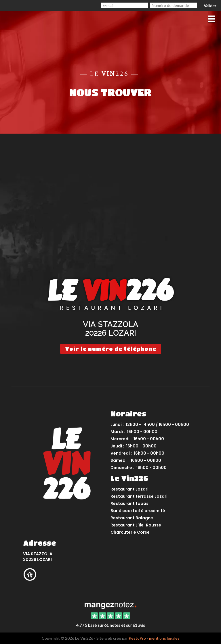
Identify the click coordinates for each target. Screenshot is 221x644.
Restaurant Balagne (132, 518)
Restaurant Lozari (129, 489)
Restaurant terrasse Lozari (139, 496)
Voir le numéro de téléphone (111, 349)
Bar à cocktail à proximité (138, 511)
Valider (210, 6)
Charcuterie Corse (130, 532)
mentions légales (164, 638)
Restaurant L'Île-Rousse (136, 525)
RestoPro (137, 638)
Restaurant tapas (129, 503)
